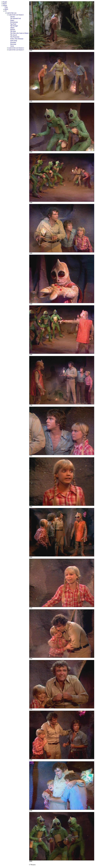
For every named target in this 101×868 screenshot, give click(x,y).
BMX (6, 9)
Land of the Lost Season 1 (16, 15)
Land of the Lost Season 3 (16, 50)
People (5, 2)
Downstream (14, 22)
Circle (12, 46)
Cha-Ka (13, 17)
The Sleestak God (15, 18)
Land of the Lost (11, 13)
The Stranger (14, 26)
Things (5, 6)
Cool (6, 7)
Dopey (12, 20)
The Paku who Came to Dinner (19, 33)
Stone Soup (14, 41)
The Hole (13, 31)
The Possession (15, 37)
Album (12, 28)
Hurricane (13, 44)
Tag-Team (13, 24)
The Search (14, 35)
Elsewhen (13, 42)
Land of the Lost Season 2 (16, 48)
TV (6, 11)
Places (5, 4)
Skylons (13, 29)
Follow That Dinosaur (17, 39)
